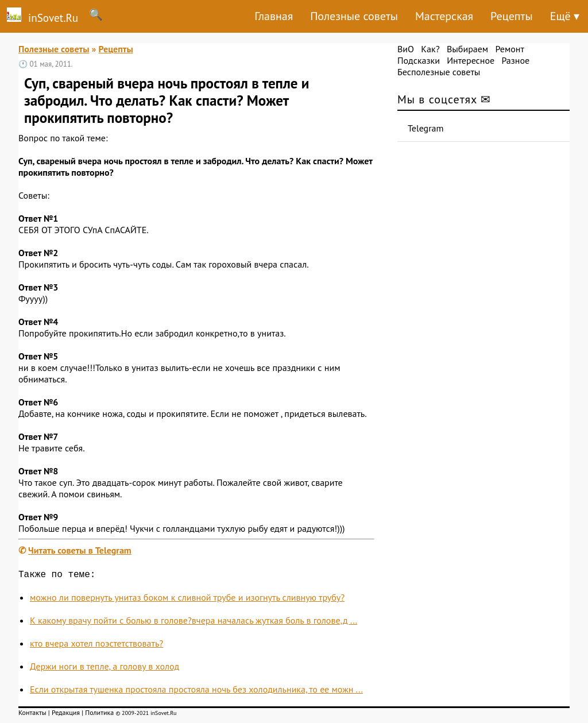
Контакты (32, 715)
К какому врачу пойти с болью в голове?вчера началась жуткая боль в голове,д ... (194, 623)
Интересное (471, 60)
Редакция (66, 715)
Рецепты (512, 16)
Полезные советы (354, 16)
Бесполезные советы (439, 72)
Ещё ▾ (565, 16)
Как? (430, 49)
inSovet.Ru (39, 16)
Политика (99, 715)
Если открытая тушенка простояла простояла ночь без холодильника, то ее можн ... (196, 691)
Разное (515, 60)
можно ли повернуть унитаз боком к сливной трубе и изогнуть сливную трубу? (187, 600)
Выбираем (467, 49)
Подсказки (419, 60)
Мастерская (444, 16)
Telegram (426, 128)
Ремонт (509, 49)
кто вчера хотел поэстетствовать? (96, 645)
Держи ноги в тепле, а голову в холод (105, 668)
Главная (274, 16)
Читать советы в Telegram (80, 550)
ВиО (406, 49)
